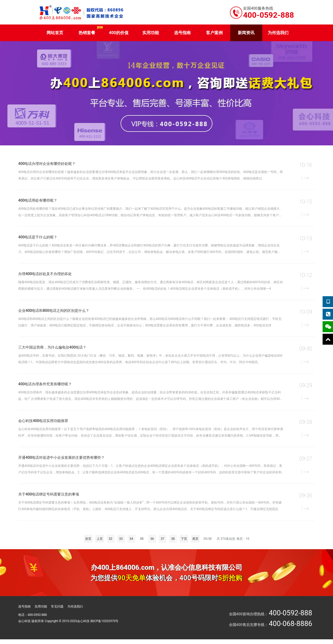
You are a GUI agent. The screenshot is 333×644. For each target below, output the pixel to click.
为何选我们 (278, 33)
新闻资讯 (246, 33)
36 (152, 539)
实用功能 (151, 33)
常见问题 (57, 606)
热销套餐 (87, 33)
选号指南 (182, 33)
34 (131, 539)
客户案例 (214, 33)
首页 (88, 539)
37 (163, 539)
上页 (100, 539)
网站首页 (55, 33)
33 (121, 539)
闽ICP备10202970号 (104, 621)
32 (111, 539)
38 (173, 539)
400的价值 (119, 33)
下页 (184, 539)
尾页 (195, 539)
